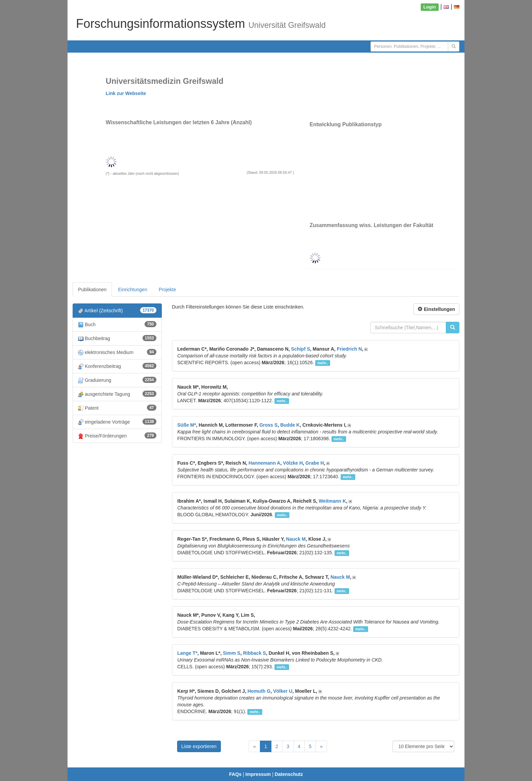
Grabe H (315, 463)
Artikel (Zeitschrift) (117, 310)
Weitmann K (332, 501)
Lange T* (187, 653)
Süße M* (187, 425)
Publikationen (92, 290)
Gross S (268, 425)
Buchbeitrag (117, 338)
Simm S (232, 653)
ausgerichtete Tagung (117, 394)
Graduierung (117, 380)
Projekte (167, 290)
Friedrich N (349, 349)
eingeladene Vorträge (117, 422)
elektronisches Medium (117, 352)
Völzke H (293, 463)
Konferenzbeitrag (117, 366)
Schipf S (301, 349)
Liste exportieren (199, 746)
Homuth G (259, 691)
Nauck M (296, 539)
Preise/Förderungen (117, 436)
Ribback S (254, 653)
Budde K (290, 425)
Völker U (283, 691)
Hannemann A (265, 463)
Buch (117, 324)
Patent (117, 408)
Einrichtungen (133, 290)
